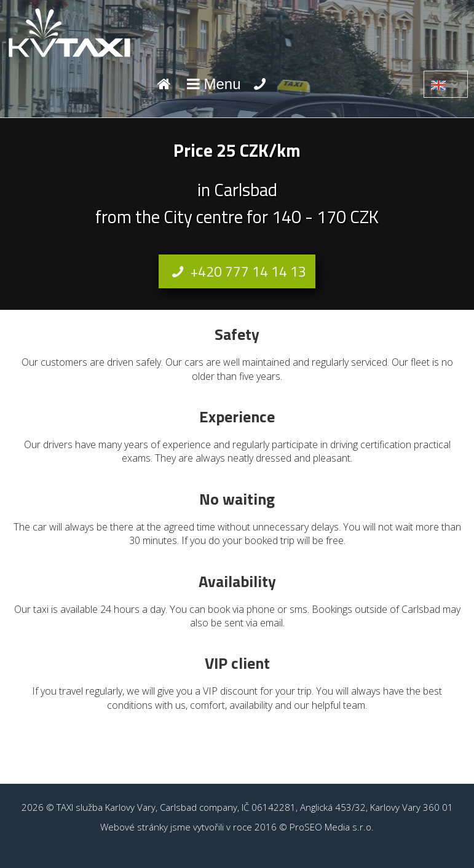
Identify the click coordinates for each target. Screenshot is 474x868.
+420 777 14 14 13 (237, 271)
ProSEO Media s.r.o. (332, 827)
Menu (212, 84)
